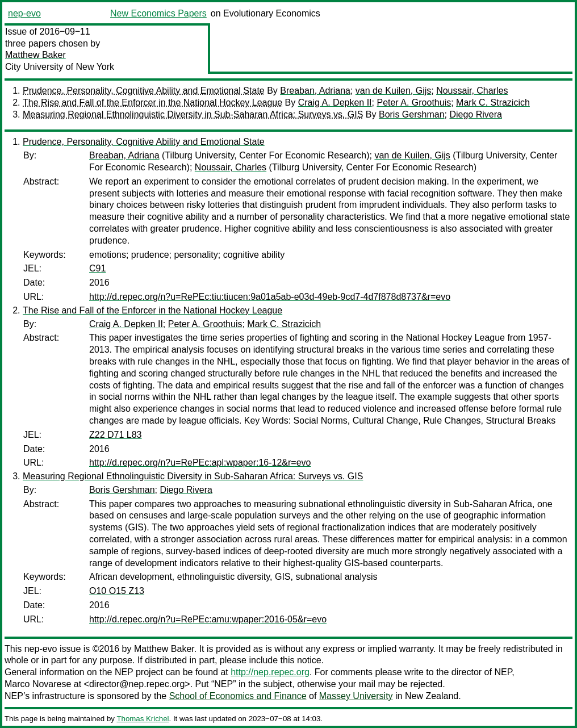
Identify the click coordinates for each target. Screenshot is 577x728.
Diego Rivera (475, 114)
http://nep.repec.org (270, 672)
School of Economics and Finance (238, 696)
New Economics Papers (158, 13)
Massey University (356, 696)
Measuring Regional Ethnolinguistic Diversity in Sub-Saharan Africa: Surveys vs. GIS (193, 114)
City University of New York (60, 67)
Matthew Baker (35, 55)
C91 (97, 268)
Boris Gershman (412, 114)
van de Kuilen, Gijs (393, 91)
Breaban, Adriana (315, 91)
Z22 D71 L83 (116, 435)
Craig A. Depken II (335, 102)
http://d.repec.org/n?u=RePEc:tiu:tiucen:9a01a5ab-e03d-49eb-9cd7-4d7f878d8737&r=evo (270, 297)
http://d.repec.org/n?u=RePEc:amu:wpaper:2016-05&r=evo (208, 619)
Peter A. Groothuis (414, 102)
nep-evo (24, 13)
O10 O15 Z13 (117, 591)
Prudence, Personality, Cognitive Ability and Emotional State (144, 91)
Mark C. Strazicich (493, 102)
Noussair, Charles (472, 91)
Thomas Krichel (143, 719)
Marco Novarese (38, 684)
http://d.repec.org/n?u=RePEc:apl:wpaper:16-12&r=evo (200, 463)
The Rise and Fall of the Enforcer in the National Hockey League (152, 102)
